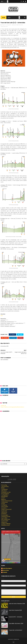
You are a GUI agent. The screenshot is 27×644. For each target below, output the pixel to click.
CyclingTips (4, 505)
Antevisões (20, 25)
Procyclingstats (5, 494)
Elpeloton (4, 499)
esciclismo (4, 508)
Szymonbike (4, 518)
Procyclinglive (5, 515)
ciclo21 (3, 498)
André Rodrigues (7, 568)
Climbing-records (6, 516)
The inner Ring (5, 487)
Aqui (2, 316)
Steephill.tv (4, 514)
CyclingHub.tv (5, 495)
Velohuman (4, 512)
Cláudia (5, 572)
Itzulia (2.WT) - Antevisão (16, 617)
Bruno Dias (6, 570)
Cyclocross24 (5, 521)
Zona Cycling (5, 507)
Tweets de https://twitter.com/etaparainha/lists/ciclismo (12, 406)
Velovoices (4, 491)
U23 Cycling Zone (6, 519)
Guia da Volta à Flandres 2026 (17, 604)
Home (3, 18)
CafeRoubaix (4, 502)
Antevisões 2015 (4, 26)
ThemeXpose (16, 639)
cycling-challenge (6, 524)
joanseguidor (5, 497)
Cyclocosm (4, 511)
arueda (3, 504)
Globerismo (4, 522)
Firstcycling (4, 485)
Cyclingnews (4, 489)
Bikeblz (3, 488)
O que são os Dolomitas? (16, 630)
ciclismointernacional (7, 501)
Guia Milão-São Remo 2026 (16, 624)
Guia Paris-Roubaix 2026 (15, 610)
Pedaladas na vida (6, 492)
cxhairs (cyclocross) (6, 509)
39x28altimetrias (5, 525)
